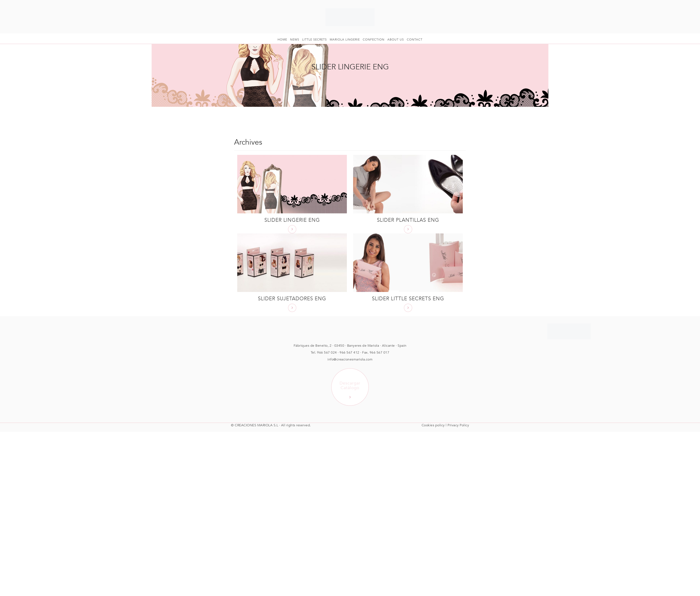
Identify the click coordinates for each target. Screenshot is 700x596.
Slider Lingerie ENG (292, 220)
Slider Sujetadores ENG (292, 299)
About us (396, 40)
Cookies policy (433, 425)
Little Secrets (314, 40)
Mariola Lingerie (345, 40)
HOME (282, 40)
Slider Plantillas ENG (408, 220)
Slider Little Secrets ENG (408, 299)
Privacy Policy (458, 425)
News (295, 40)
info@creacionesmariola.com (350, 359)
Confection (374, 40)
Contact (415, 40)
